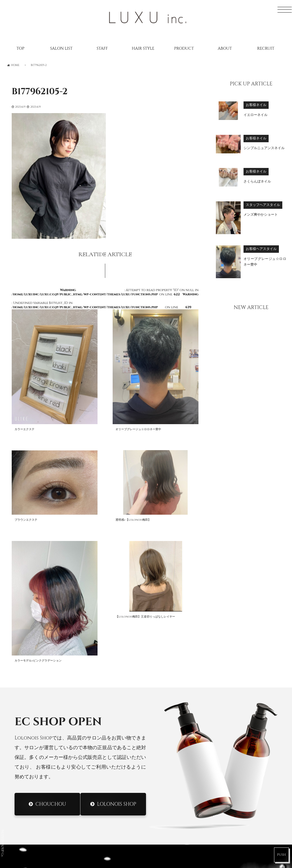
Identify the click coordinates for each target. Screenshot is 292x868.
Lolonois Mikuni (175, 741)
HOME (25, 700)
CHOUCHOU (51, 633)
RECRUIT (266, 48)
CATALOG (29, 744)
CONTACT (30, 777)
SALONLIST (31, 711)
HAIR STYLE (143, 48)
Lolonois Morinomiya (182, 752)
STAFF (102, 48)
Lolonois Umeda (175, 708)
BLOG (24, 733)
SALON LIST (61, 48)
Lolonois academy (178, 797)
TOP (21, 48)
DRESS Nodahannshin (181, 838)
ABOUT (225, 48)
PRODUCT (184, 48)
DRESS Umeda (170, 816)
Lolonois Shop (116, 633)
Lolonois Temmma (177, 775)
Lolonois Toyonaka (179, 730)
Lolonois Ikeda (173, 763)
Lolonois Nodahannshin (186, 719)
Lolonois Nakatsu (177, 786)
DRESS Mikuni (170, 827)
